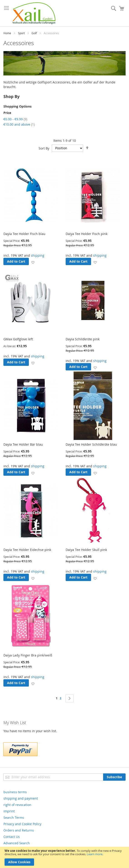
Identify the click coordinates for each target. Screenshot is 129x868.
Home (7, 33)
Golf (34, 33)
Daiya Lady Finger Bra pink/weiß (28, 655)
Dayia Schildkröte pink (83, 339)
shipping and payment (21, 798)
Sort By (44, 148)
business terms (15, 792)
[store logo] (34, 13)
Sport (21, 33)
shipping (38, 255)
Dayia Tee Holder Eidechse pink (27, 550)
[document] (64, 857)
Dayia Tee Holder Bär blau (23, 444)
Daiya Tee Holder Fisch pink (87, 234)
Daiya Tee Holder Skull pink (86, 550)
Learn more (95, 854)
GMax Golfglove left (18, 339)
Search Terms (14, 818)
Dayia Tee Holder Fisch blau (24, 234)
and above (19, 124)
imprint (9, 811)
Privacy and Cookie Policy (22, 824)
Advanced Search (17, 843)
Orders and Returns (19, 830)
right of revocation (17, 805)
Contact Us (12, 837)
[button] (33, 262)
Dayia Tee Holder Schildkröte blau (91, 444)
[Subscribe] (114, 777)
